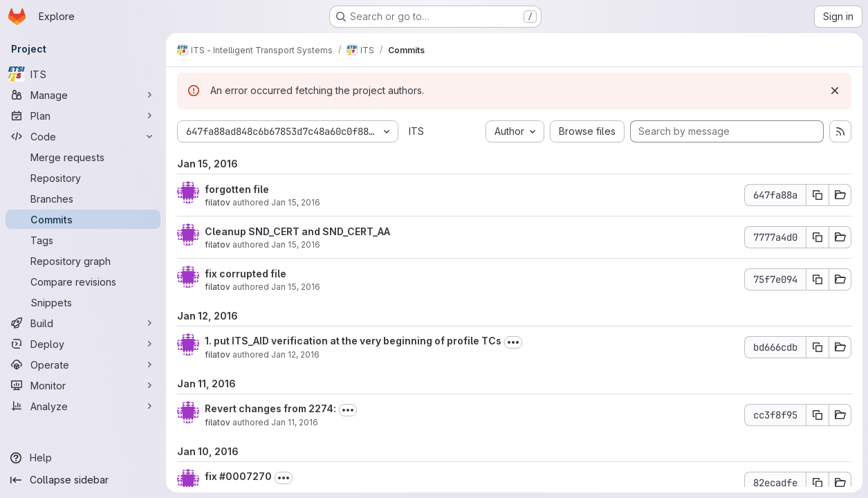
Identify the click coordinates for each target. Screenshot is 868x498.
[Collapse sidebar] (83, 480)
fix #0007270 (238, 476)
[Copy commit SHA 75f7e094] (818, 279)
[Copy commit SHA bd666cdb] (818, 347)
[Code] (83, 136)
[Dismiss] (835, 91)
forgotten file (237, 189)
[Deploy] (83, 344)
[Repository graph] (83, 261)
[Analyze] (83, 406)
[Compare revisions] (83, 282)
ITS (416, 131)
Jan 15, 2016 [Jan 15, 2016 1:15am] (296, 202)
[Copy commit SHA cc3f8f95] (818, 415)
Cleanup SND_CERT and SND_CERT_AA (297, 231)
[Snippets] (83, 302)
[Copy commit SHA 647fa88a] (818, 195)
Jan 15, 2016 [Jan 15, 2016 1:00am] (296, 287)
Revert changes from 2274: (270, 408)
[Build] (83, 323)
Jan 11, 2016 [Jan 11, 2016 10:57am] (295, 422)
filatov (218, 202)
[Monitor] (83, 385)
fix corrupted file (246, 274)
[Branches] (83, 199)
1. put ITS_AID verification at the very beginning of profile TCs (353, 341)
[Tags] (83, 240)
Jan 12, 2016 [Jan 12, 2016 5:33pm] (295, 354)
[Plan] (83, 116)
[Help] (83, 458)
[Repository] (83, 178)
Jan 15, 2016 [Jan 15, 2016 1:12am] (296, 245)
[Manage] (83, 95)
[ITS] (83, 74)
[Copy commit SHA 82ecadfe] (818, 483)
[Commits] (83, 219)
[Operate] (83, 365)
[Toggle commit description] (513, 342)
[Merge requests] (83, 157)
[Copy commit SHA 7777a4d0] (818, 237)
